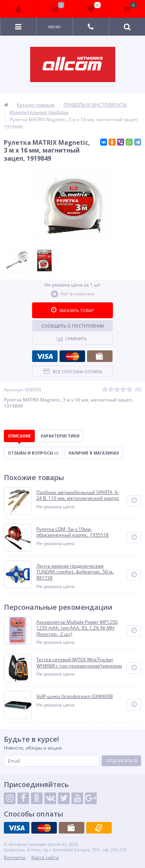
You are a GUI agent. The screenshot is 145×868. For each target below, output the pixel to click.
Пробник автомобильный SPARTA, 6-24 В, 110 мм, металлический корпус (78, 495)
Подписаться (122, 761)
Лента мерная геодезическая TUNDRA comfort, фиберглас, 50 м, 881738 (75, 572)
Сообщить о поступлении (73, 326)
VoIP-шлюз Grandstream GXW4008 (75, 696)
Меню (55, 27)
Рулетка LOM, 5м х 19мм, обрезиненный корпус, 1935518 (72, 532)
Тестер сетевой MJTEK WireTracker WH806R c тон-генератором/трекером (79, 663)
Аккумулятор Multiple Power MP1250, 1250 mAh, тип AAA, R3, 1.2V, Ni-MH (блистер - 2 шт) (78, 628)
